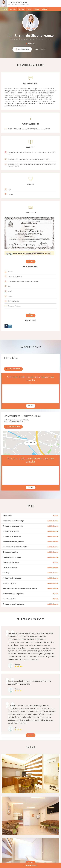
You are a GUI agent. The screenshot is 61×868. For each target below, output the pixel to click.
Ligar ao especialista (13, 369)
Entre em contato (40, 49)
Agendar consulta (31, 865)
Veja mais (31, 261)
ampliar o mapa (31, 443)
